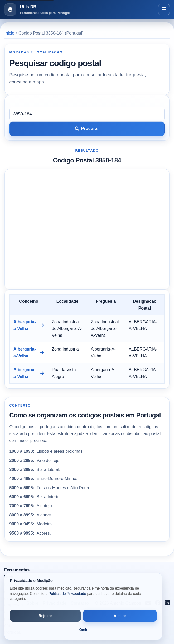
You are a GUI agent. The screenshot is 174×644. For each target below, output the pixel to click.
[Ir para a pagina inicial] (37, 10)
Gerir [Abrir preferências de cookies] (83, 630)
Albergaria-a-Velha (29, 325)
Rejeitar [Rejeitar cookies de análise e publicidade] (45, 616)
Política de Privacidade (67, 594)
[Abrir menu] (164, 10)
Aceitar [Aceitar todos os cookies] (120, 616)
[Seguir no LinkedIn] (167, 603)
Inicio (9, 33)
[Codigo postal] (87, 114)
